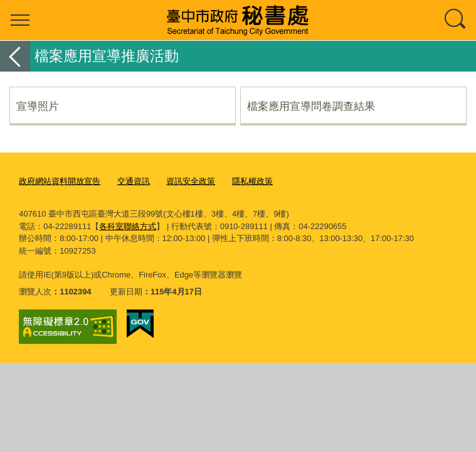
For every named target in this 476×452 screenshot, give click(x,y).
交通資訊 (134, 181)
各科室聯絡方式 (128, 226)
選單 (20, 20)
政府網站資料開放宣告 (60, 181)
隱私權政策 (252, 181)
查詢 (456, 20)
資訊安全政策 (191, 181)
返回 (15, 56)
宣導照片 (38, 106)
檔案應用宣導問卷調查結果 (311, 106)
